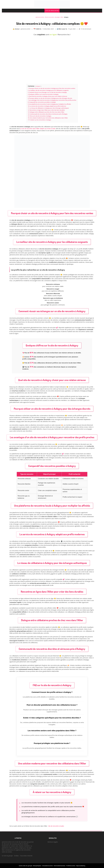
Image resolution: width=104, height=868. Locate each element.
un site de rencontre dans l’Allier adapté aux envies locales (38, 129)
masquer (38, 86)
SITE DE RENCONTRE (52, 11)
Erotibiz (16, 856)
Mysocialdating (81, 866)
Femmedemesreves (59, 866)
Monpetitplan (37, 866)
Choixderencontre (47, 866)
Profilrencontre (71, 866)
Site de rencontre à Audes (56, 826)
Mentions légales (53, 842)
